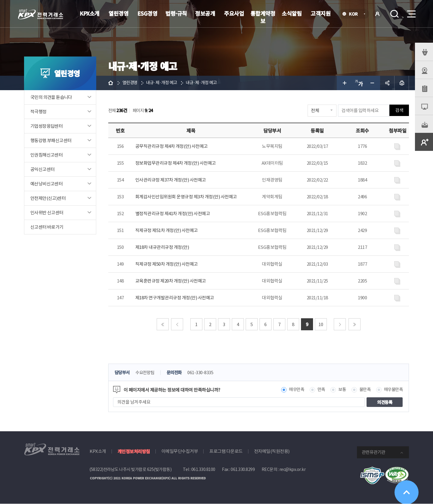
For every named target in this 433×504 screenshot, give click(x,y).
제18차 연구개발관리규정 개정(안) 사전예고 (175, 298)
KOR (355, 14)
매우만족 (292, 390)
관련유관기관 (373, 452)
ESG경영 (147, 13)
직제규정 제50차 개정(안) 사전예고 (167, 264)
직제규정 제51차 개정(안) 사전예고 (167, 230)
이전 (177, 324)
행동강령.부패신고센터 (51, 141)
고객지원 (321, 13)
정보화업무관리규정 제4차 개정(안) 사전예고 (176, 163)
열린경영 (118, 13)
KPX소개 (90, 13)
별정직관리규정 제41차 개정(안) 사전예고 (173, 214)
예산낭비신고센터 (46, 184)
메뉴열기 (411, 12)
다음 (340, 324)
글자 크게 (344, 83)
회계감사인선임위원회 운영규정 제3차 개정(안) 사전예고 (186, 197)
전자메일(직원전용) (272, 451)
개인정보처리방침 (134, 451)
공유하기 (387, 83)
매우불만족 (393, 390)
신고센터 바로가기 (47, 227)
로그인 (377, 14)
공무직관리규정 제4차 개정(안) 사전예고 (172, 146)
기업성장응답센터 (46, 126)
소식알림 (292, 13)
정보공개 (205, 13)
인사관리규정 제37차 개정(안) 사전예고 (171, 180)
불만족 (363, 390)
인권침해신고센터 (46, 155)
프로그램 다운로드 (226, 451)
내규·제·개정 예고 (164, 83)
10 (321, 324)
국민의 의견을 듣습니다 (51, 97)
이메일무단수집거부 (180, 451)
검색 (395, 14)
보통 (339, 390)
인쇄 (402, 83)
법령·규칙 (176, 13)
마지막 (355, 324)
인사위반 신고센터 (47, 213)
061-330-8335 (204, 373)
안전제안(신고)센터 (48, 198)
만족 (318, 390)
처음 (163, 324)
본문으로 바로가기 (0, 0)
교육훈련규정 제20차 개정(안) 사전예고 (171, 281)
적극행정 (38, 112)
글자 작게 (373, 83)
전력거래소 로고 (41, 14)
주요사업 (234, 13)
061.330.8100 (203, 469)
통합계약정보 (263, 17)
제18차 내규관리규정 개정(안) (162, 247)
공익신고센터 (42, 169)
